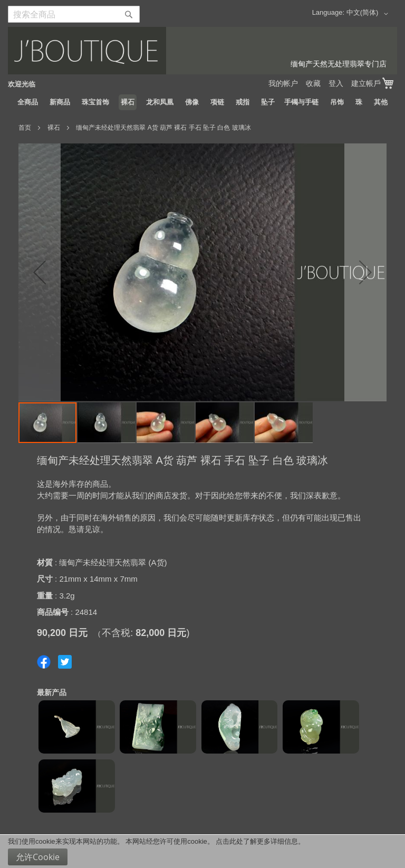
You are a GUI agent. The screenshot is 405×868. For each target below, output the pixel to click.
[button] (369, 14)
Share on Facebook (44, 662)
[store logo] (202, 51)
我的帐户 (283, 83)
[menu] (202, 102)
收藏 (313, 83)
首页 (25, 128)
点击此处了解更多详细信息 (257, 841)
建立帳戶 (366, 83)
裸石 (54, 128)
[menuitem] (28, 102)
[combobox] (74, 14)
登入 (336, 83)
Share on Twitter (65, 662)
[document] (202, 851)
